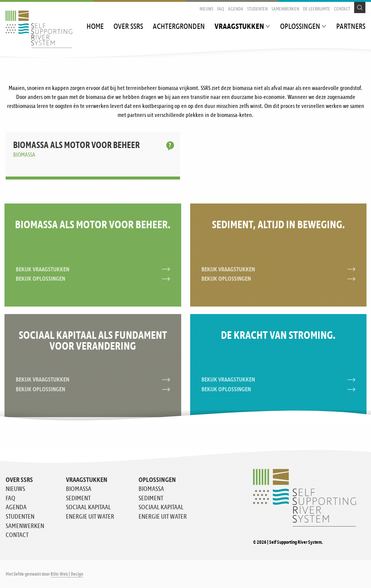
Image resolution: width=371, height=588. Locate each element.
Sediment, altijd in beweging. (278, 225)
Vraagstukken (239, 27)
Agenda (236, 9)
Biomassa (79, 489)
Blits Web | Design (67, 574)
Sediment (78, 498)
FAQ (221, 9)
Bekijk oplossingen (93, 279)
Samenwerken (285, 9)
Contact (342, 9)
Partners (351, 27)
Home (95, 27)
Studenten (257, 9)
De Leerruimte (317, 9)
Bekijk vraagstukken (93, 270)
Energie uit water (90, 517)
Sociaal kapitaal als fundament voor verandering (93, 341)
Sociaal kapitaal (88, 507)
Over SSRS (128, 27)
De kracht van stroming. (278, 336)
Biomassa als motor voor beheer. (93, 225)
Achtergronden (179, 27)
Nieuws (206, 9)
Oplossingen (300, 27)
